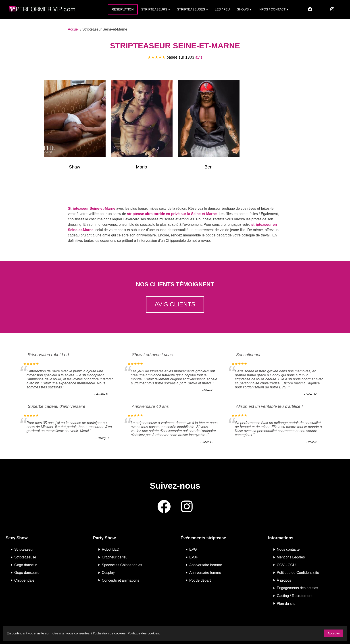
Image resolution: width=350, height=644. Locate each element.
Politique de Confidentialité (298, 573)
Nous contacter (289, 549)
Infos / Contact (272, 9)
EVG (193, 549)
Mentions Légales (291, 557)
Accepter (334, 633)
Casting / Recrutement (295, 596)
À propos (284, 580)
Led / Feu (222, 9)
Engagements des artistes (297, 588)
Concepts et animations (120, 580)
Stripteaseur (24, 549)
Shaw (75, 167)
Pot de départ (200, 580)
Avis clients (175, 304)
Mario (142, 167)
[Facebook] (310, 9)
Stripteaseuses (191, 9)
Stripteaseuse (25, 557)
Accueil (74, 29)
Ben (208, 167)
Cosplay (108, 573)
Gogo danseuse (27, 573)
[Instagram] (332, 9)
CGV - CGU (286, 565)
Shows (243, 9)
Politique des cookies (143, 633)
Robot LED (110, 549)
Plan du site (286, 603)
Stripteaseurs (154, 9)
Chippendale (24, 580)
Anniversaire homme (206, 565)
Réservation (123, 9)
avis (199, 57)
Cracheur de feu (115, 557)
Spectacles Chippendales (122, 565)
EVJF (194, 557)
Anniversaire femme (205, 573)
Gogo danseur (26, 565)
